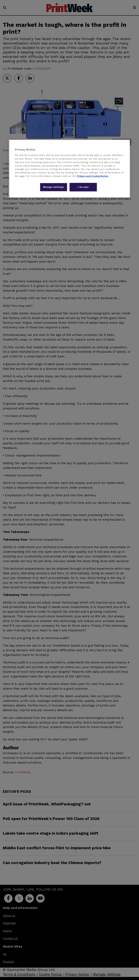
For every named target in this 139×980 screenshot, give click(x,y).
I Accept (83, 187)
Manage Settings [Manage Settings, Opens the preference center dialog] (54, 187)
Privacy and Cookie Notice (93, 176)
